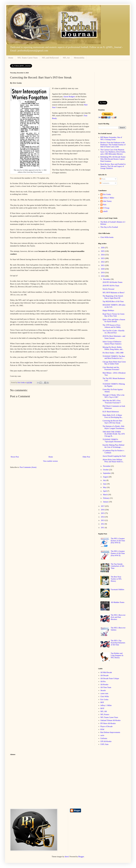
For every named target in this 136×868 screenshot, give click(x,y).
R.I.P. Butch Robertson (111, 412)
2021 (103, 265)
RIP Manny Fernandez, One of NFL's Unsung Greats (111, 138)
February (106, 498)
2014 (103, 517)
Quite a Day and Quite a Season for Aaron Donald (114, 321)
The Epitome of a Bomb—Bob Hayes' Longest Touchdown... (114, 427)
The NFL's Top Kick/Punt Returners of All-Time (118, 643)
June (105, 484)
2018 (103, 276)
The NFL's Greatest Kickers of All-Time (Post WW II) (118, 541)
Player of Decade (106, 726)
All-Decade (105, 675)
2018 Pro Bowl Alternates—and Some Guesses (114, 337)
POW (102, 729)
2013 (103, 520)
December (107, 279)
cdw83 (105, 211)
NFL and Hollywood (50, 58)
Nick (105, 205)
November (107, 466)
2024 (103, 255)
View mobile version (50, 461)
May (105, 487)
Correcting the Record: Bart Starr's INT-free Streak (112, 422)
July (105, 480)
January (106, 502)
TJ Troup (106, 208)
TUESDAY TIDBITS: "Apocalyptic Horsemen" (112, 441)
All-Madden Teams (118, 602)
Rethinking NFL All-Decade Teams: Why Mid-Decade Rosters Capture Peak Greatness (113, 159)
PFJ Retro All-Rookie (108, 723)
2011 (103, 528)
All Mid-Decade (106, 672)
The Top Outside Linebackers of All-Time (118, 566)
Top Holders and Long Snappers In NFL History (117, 655)
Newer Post (15, 457)
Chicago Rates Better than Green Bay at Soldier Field (114, 363)
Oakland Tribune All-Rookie (111, 720)
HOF (102, 702)
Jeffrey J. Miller (109, 198)
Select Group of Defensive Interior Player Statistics (112, 343)
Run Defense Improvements (110, 732)
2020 (103, 269)
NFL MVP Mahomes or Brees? (114, 293)
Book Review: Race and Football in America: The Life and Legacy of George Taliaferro (113, 166)
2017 (103, 506)
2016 (103, 510)
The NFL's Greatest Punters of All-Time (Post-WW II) (118, 553)
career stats (104, 693)
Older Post (86, 457)
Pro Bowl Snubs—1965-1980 (113, 353)
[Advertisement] (112, 85)
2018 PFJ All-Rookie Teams (113, 282)
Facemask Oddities (117, 590)
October (106, 470)
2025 (103, 251)
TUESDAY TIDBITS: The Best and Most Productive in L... (114, 357)
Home (11, 58)
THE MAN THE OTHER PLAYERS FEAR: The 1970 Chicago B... (114, 434)
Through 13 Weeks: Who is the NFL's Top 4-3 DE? (114, 396)
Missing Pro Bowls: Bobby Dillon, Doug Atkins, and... (113, 348)
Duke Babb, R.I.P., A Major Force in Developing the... (113, 416)
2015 (103, 513)
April (105, 491)
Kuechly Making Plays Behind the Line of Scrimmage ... (113, 446)
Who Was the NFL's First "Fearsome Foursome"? (112, 402)
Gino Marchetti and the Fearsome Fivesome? (111, 368)
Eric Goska (107, 194)
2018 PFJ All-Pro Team (111, 286)
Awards (103, 690)
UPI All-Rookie (106, 741)
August (106, 477)
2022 (103, 262)
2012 (103, 524)
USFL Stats (104, 744)
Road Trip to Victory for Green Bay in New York (114, 315)
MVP (102, 708)
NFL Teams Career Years (28, 58)
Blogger (81, 857)
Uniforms (104, 738)
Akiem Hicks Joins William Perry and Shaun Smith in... (113, 461)
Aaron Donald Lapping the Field (114, 456)
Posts (103, 179)
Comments (104, 183)
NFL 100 (104, 711)
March (105, 495)
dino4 (67, 857)
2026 (103, 248)
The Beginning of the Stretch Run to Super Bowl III (113, 297)
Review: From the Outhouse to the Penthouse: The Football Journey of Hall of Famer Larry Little (113, 145)
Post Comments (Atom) (28, 467)
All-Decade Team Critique (110, 679)
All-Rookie (104, 685)
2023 (103, 258)
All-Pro (103, 682)
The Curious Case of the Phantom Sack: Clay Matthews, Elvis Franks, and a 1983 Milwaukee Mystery (113, 152)
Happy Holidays (108, 310)
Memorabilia (79, 58)
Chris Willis (105, 697)
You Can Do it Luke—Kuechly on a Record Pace (114, 332)
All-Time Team (106, 687)
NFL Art (66, 58)
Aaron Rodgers (69, 96)
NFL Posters (105, 715)
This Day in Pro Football (109, 227)
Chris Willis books (107, 237)
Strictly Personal (108, 289)
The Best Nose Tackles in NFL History (116, 579)
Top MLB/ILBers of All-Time (113, 302)
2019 (103, 273)
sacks (102, 735)
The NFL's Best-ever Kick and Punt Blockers (118, 617)
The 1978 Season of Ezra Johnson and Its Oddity (112, 326)
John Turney (107, 201)
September (107, 473)
